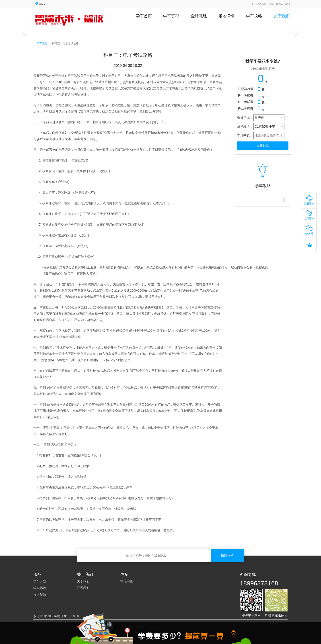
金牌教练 (199, 16)
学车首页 (144, 16)
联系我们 (83, 588)
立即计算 (263, 146)
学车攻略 (254, 16)
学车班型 (171, 16)
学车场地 (40, 588)
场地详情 (226, 16)
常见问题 (127, 581)
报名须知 (40, 595)
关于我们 (282, 16)
